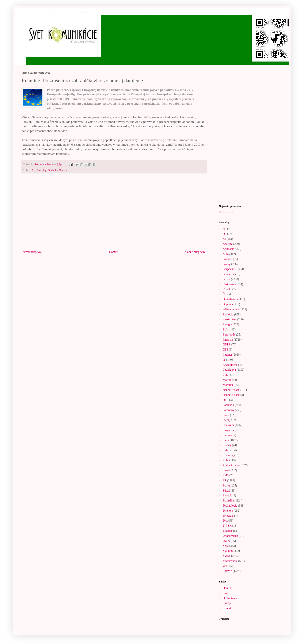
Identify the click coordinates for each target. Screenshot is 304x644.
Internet (227, 355)
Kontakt (227, 608)
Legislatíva (229, 370)
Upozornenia (230, 536)
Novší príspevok (33, 252)
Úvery (226, 541)
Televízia (228, 516)
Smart (226, 470)
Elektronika (230, 319)
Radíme (227, 435)
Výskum (228, 551)
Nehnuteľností (231, 395)
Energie (227, 324)
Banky (227, 264)
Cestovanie (229, 284)
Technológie (230, 506)
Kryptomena (230, 365)
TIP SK (227, 526)
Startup (227, 486)
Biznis (227, 279)
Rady (226, 440)
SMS (226, 475)
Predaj (227, 420)
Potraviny (228, 410)
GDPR (227, 345)
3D (225, 229)
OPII (226, 400)
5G (225, 234)
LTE (225, 375)
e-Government (231, 309)
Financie (228, 340)
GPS (225, 350)
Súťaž (226, 491)
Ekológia (228, 314)
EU (34, 170)
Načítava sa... (227, 212)
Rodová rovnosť (232, 465)
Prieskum (228, 425)
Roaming (42, 170)
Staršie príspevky (195, 252)
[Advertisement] (114, 214)
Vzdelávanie (230, 561)
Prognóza (228, 430)
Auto (226, 254)
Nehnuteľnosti (231, 390)
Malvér (227, 380)
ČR (225, 294)
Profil (226, 593)
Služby (227, 603)
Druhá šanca (230, 598)
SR (225, 480)
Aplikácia (228, 249)
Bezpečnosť (230, 269)
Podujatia (228, 405)
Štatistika (53, 170)
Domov (114, 252)
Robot (226, 460)
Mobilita (228, 385)
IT (224, 360)
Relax (226, 450)
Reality (227, 445)
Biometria (229, 274)
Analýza (228, 244)
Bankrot (227, 259)
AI (224, 239)
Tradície (228, 531)
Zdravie (227, 571)
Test (225, 521)
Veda (226, 546)
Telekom (64, 170)
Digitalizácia (230, 299)
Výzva (227, 556)
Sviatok (227, 495)
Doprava (228, 304)
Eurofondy (229, 335)
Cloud (226, 289)
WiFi (226, 566)
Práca (226, 415)
